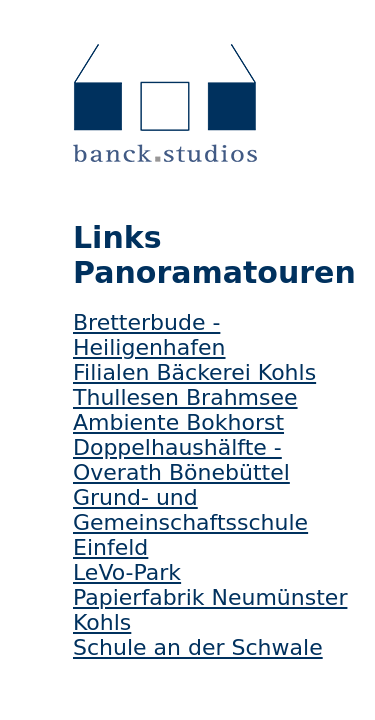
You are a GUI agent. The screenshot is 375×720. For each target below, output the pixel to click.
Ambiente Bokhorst (178, 422)
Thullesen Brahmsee (185, 397)
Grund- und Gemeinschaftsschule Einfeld (190, 522)
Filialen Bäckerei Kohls (194, 372)
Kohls (102, 622)
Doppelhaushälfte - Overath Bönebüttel (181, 460)
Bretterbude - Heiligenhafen (149, 335)
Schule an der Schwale (198, 647)
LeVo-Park (127, 572)
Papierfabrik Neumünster (210, 597)
